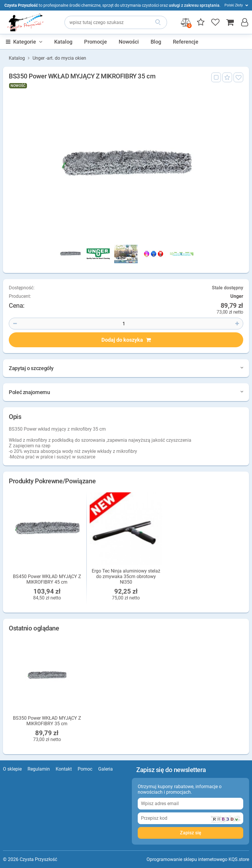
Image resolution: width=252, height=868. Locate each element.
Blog (156, 42)
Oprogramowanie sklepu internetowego (187, 859)
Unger (237, 297)
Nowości (129, 42)
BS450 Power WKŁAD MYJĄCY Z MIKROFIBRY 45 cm (47, 579)
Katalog (63, 42)
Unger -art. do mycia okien (59, 58)
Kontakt (64, 769)
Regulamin (39, 769)
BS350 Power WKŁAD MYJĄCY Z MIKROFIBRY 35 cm (47, 721)
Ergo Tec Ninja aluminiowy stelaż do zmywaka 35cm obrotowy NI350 (126, 576)
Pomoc (85, 769)
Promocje (96, 42)
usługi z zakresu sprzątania (194, 5)
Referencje (186, 42)
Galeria (105, 769)
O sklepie (12, 769)
